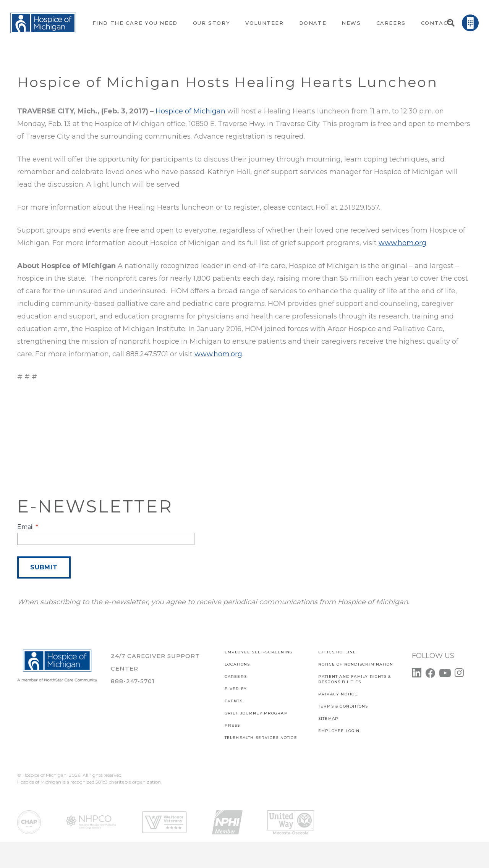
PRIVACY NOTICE (338, 694)
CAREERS (236, 676)
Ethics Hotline (337, 652)
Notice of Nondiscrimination (356, 664)
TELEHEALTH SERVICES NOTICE (261, 738)
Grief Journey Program (256, 713)
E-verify (236, 689)
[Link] (43, 23)
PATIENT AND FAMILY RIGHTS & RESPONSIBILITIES (355, 679)
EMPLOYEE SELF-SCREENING (259, 652)
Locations (237, 664)
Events (234, 701)
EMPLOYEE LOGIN (339, 731)
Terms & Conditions (343, 706)
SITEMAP (328, 718)
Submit (44, 567)
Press (232, 725)
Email (28, 527)
